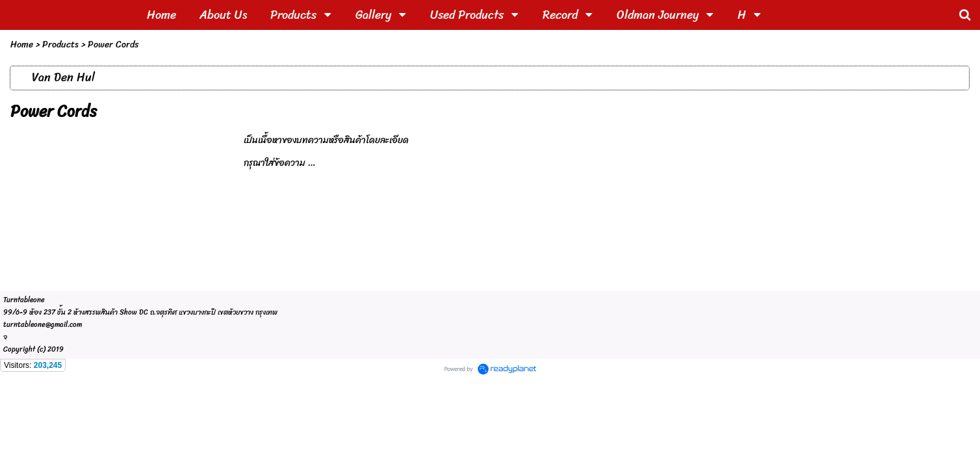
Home (22, 45)
